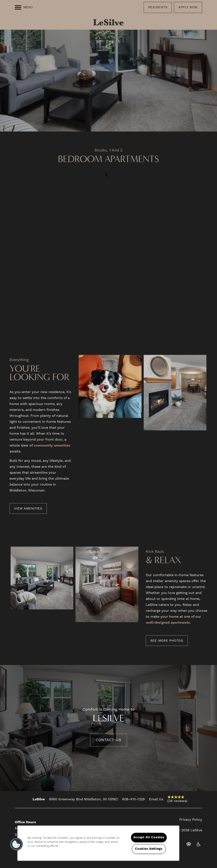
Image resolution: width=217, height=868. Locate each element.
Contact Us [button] (108, 740)
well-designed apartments (168, 623)
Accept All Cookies (149, 837)
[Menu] (24, 7)
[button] (158, 7)
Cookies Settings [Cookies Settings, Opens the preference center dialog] (149, 849)
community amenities (52, 445)
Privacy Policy (191, 820)
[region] (98, 843)
